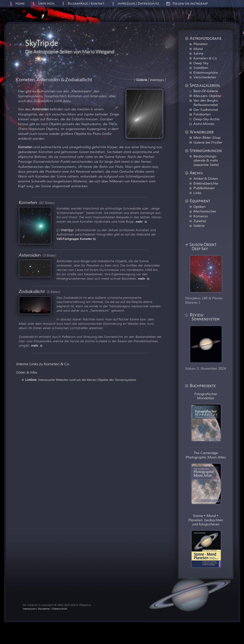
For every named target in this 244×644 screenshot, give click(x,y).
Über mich (46, 4)
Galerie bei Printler (208, 142)
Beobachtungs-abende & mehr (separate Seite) (206, 160)
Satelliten (201, 68)
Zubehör (200, 221)
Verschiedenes (205, 77)
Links (197, 193)
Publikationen (204, 188)
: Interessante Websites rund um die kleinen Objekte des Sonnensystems (81, 380)
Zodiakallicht (32, 292)
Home (20, 4)
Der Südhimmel (206, 110)
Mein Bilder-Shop (207, 138)
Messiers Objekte (207, 96)
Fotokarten (202, 114)
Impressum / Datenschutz (138, 4)
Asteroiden (30, 255)
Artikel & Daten (206, 179)
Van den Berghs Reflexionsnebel (206, 103)
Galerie (199, 226)
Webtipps (157, 80)
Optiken (199, 207)
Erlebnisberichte (206, 183)
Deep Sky (201, 63)
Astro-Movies (204, 124)
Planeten (200, 44)
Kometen (28, 203)
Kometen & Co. (205, 58)
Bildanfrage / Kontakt (86, 4)
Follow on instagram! (190, 4)
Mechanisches (205, 211)
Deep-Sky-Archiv (206, 119)
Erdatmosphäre (206, 73)
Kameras (201, 216)
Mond (198, 49)
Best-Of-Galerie (206, 91)
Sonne (198, 53)
